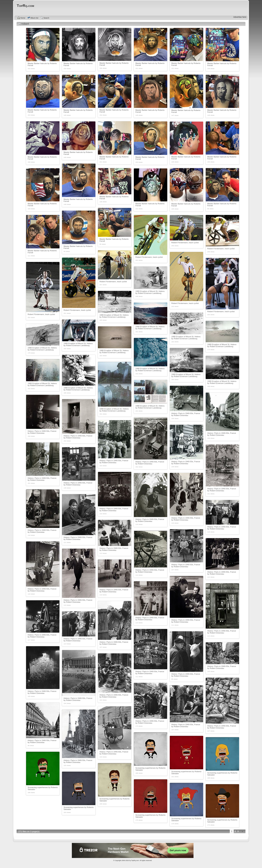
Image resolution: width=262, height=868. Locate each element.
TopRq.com (135, 860)
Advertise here (240, 17)
